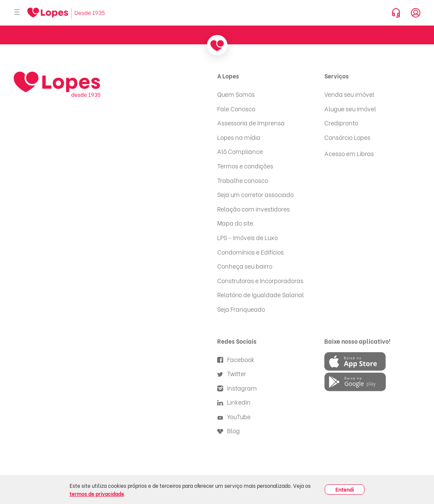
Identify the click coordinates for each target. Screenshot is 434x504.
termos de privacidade (97, 494)
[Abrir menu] (17, 13)
